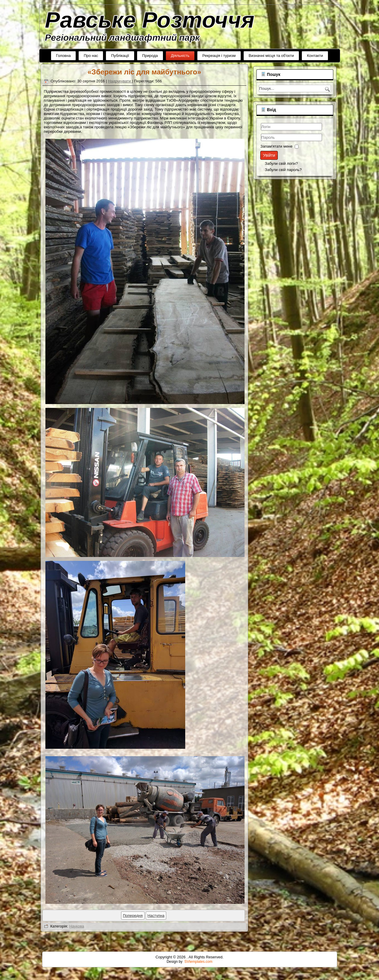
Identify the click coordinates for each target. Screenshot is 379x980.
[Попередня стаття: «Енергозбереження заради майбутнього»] (223, 916)
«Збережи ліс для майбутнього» (235, 72)
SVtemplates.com (199, 962)
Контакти (315, 56)
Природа (150, 56)
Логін (51, 131)
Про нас (91, 56)
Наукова (167, 926)
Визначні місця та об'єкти (271, 56)
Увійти (59, 155)
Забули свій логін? (71, 163)
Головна (63, 56)
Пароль (51, 142)
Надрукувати (210, 81)
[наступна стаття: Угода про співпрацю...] (246, 916)
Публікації (120, 56)
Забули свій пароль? (73, 170)
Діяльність (180, 56)
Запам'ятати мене (66, 146)
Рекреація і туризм (219, 56)
